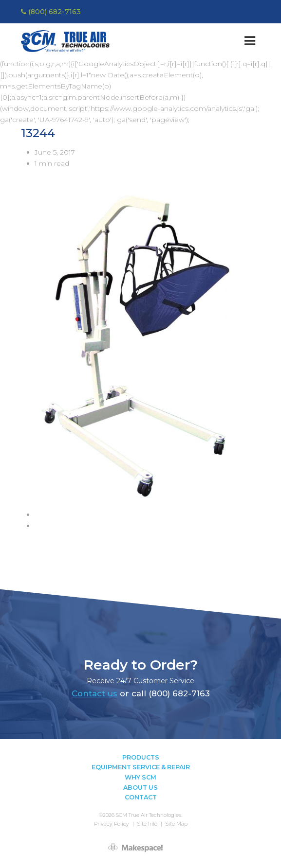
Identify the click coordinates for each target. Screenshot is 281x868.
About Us (140, 788)
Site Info (147, 824)
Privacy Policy (112, 824)
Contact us (94, 693)
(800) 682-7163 (51, 12)
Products (141, 757)
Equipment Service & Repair (141, 767)
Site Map (177, 824)
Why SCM (140, 777)
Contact (141, 797)
